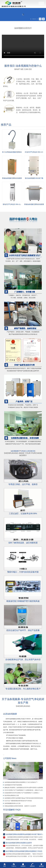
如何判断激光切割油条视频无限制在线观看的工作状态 (24, 851)
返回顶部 (41, 865)
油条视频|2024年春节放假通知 (13, 785)
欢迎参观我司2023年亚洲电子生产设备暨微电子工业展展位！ (22, 793)
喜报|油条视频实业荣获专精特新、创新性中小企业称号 (20, 806)
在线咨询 (23, 865)
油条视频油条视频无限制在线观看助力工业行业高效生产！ (21, 782)
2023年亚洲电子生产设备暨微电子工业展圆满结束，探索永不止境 (23, 790)
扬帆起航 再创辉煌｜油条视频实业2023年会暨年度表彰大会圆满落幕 (24, 788)
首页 (5, 865)
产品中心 (14, 865)
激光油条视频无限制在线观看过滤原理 (19, 843)
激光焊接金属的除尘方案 (12, 795)
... (4, 755)
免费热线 (32, 865)
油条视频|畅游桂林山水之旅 (12, 803)
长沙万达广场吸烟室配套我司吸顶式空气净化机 (18, 801)
